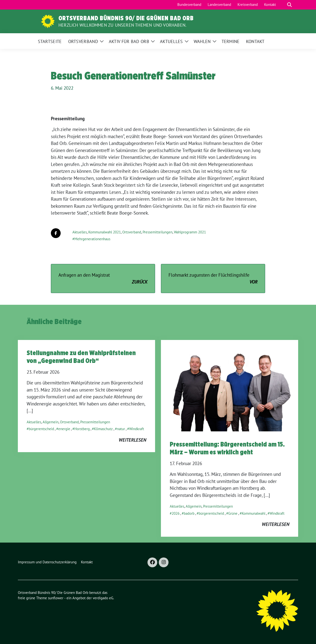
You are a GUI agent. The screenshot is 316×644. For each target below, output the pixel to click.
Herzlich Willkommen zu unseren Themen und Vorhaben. (122, 25)
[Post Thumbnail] (230, 385)
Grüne (233, 513)
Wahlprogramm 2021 (190, 232)
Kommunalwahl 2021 (105, 232)
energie (64, 429)
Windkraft (137, 429)
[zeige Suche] (289, 5)
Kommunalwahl (254, 513)
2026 (176, 513)
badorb (189, 513)
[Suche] (282, 5)
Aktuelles (80, 232)
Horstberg (82, 429)
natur (121, 429)
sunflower (56, 598)
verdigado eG (103, 598)
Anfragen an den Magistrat (103, 279)
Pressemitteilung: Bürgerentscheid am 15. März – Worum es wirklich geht (227, 448)
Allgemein (51, 422)
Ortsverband (132, 232)
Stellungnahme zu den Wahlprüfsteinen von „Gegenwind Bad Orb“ (81, 357)
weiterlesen (132, 440)
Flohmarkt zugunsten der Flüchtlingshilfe (213, 279)
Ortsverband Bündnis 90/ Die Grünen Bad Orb (126, 18)
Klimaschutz (103, 429)
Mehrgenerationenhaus (92, 239)
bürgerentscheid (41, 429)
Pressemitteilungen (158, 232)
